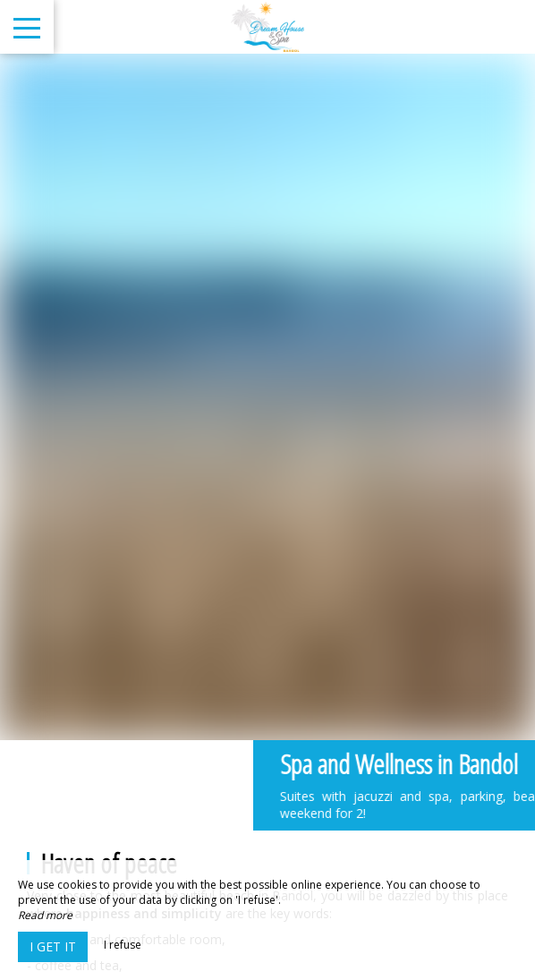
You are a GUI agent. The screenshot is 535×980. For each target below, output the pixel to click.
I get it (53, 946)
